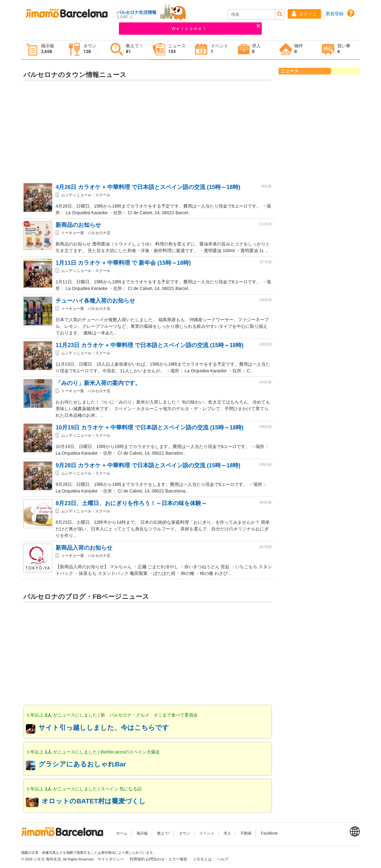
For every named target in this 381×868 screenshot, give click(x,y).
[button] (304, 14)
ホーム (122, 833)
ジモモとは (203, 859)
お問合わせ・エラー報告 (167, 859)
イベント (207, 833)
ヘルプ (223, 859)
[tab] (42, 50)
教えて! (163, 833)
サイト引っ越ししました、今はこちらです (104, 727)
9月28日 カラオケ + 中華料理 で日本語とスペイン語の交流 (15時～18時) (148, 465)
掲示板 (142, 833)
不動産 (246, 833)
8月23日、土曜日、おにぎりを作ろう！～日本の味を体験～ (131, 503)
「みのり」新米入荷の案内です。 (98, 383)
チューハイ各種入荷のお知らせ (95, 301)
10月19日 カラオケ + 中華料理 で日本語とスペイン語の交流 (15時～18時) (149, 428)
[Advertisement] (148, 129)
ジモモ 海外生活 (47, 859)
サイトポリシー (111, 859)
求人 (227, 833)
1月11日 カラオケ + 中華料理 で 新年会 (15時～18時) (123, 263)
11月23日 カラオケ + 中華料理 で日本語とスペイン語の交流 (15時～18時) (149, 345)
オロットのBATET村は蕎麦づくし (94, 801)
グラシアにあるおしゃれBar (82, 764)
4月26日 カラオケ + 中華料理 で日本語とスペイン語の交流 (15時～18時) (148, 187)
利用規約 (137, 859)
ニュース (290, 71)
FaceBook (269, 833)
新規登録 (335, 14)
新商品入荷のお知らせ (84, 548)
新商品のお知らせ (78, 225)
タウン (185, 833)
